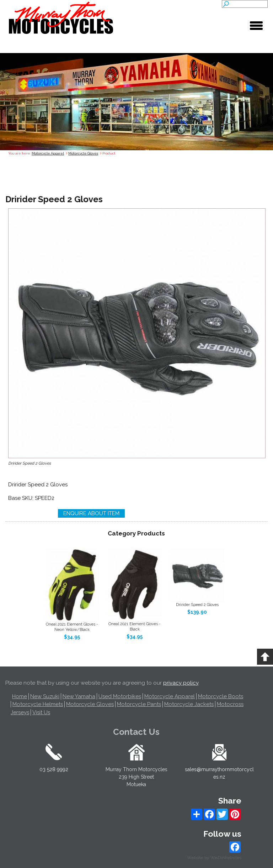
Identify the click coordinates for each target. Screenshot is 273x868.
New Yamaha (79, 696)
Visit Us (41, 712)
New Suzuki (45, 696)
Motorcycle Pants (139, 704)
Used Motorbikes (120, 696)
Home (20, 696)
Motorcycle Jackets (189, 704)
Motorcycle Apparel (48, 153)
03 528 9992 (54, 769)
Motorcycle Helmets (38, 704)
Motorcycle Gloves (83, 153)
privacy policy (181, 683)
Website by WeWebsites (214, 858)
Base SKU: (22, 498)
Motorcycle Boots (221, 696)
